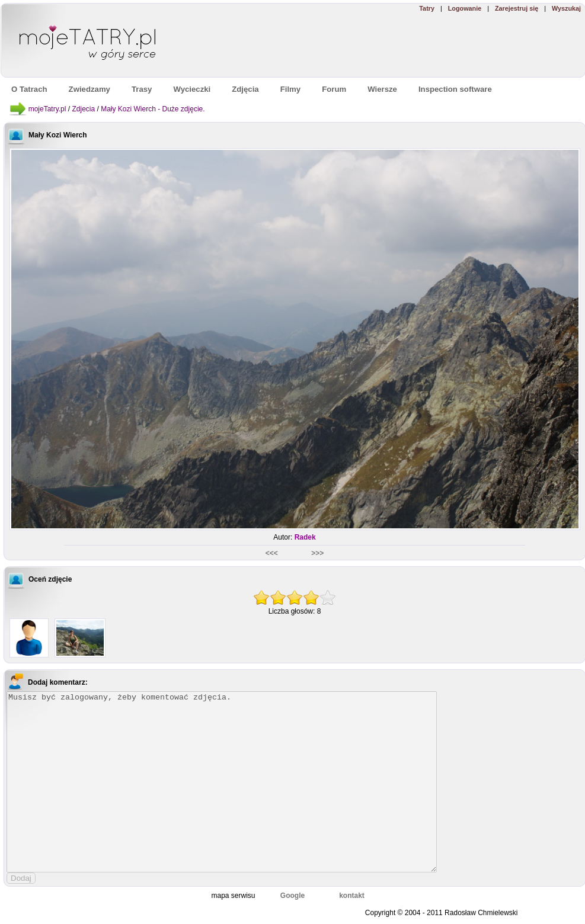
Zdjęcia (245, 89)
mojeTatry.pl (47, 109)
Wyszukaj (566, 8)
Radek (305, 537)
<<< (273, 553)
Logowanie (465, 8)
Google (292, 896)
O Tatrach (29, 89)
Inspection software (455, 89)
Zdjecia (83, 109)
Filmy (290, 89)
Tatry (427, 8)
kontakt (352, 896)
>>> (317, 553)
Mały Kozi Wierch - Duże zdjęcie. (153, 109)
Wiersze (382, 89)
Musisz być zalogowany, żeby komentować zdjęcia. (222, 782)
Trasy (142, 89)
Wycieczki (192, 89)
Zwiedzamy (89, 89)
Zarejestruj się (517, 8)
